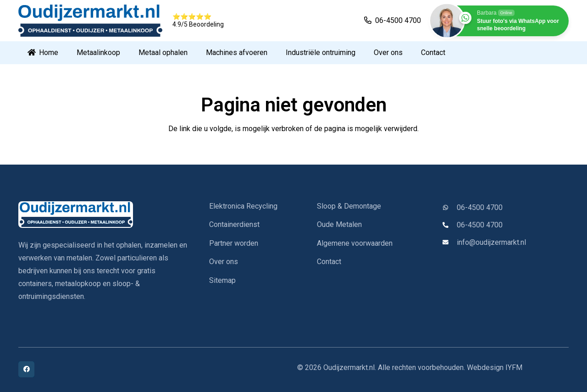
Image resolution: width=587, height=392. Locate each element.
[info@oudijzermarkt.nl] (449, 243)
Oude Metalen (339, 224)
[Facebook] (26, 369)
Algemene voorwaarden (355, 243)
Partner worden (234, 243)
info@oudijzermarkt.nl (491, 242)
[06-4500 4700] (449, 208)
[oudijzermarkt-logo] (103, 215)
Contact (329, 262)
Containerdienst (234, 224)
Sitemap (222, 280)
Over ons (224, 262)
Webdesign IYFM (495, 367)
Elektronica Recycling (243, 206)
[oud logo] (90, 21)
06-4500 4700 (480, 207)
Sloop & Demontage (349, 206)
